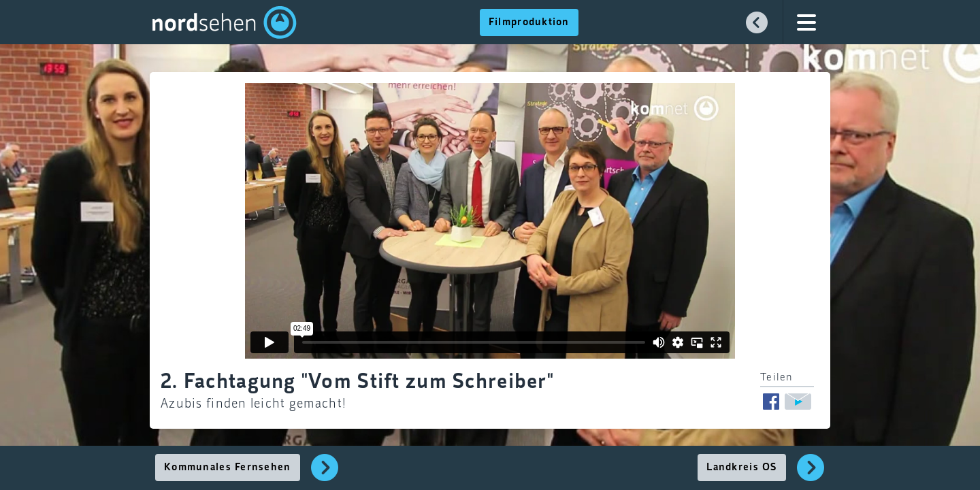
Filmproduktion (529, 22)
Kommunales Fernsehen (228, 468)
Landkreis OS (741, 468)
